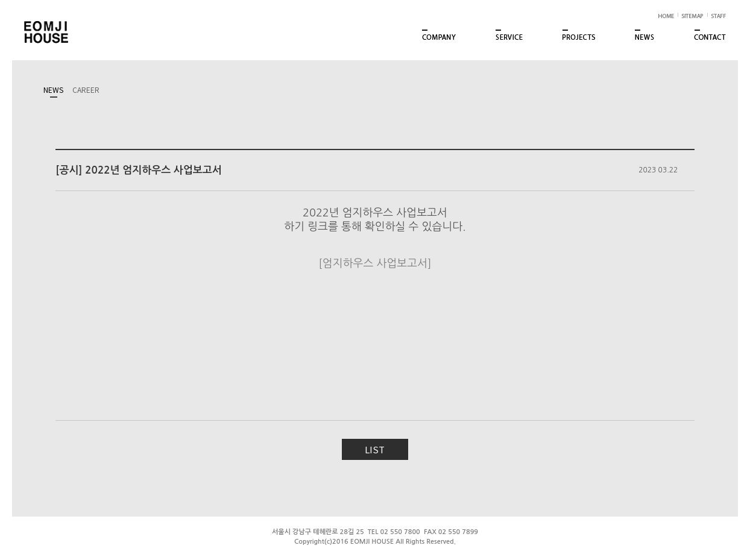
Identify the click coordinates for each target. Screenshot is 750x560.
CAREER (86, 90)
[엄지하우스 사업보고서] (375, 263)
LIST (375, 449)
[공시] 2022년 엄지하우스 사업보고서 (139, 170)
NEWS (53, 90)
